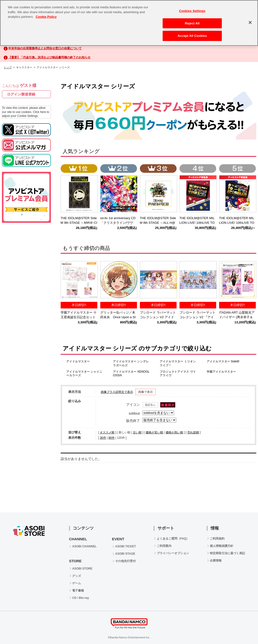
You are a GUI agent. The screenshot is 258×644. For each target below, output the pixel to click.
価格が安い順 (154, 432)
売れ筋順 (193, 432)
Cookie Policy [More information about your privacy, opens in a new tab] (46, 17)
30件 (103, 438)
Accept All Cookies (192, 36)
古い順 (137, 432)
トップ (8, 67)
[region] (129, 23)
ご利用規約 (217, 539)
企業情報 (216, 561)
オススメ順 (107, 432)
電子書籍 (78, 591)
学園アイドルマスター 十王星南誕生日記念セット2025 (79, 317)
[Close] (250, 22)
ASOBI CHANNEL (84, 546)
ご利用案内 (164, 546)
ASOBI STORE (82, 569)
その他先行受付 (125, 561)
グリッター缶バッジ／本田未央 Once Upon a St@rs (118, 317)
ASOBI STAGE (125, 554)
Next (250, 281)
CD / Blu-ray (81, 598)
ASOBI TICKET (126, 546)
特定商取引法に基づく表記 (227, 553)
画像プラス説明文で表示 (117, 392)
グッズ (77, 576)
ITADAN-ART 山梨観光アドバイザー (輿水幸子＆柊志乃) (237, 317)
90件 (111, 438)
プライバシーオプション (173, 553)
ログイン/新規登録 (21, 94)
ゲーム (77, 583)
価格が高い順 (174, 432)
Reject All (192, 23)
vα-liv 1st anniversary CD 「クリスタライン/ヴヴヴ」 (120, 223)
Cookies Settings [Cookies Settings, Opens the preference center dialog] (192, 11)
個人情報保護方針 (222, 546)
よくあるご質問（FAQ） (173, 539)
